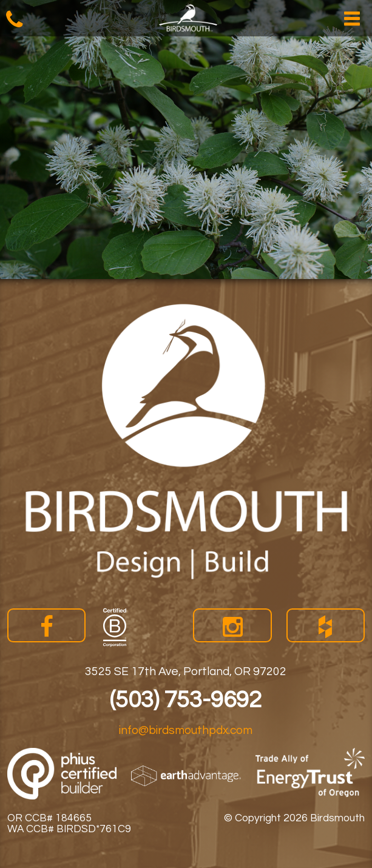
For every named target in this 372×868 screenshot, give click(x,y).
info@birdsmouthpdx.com (186, 730)
